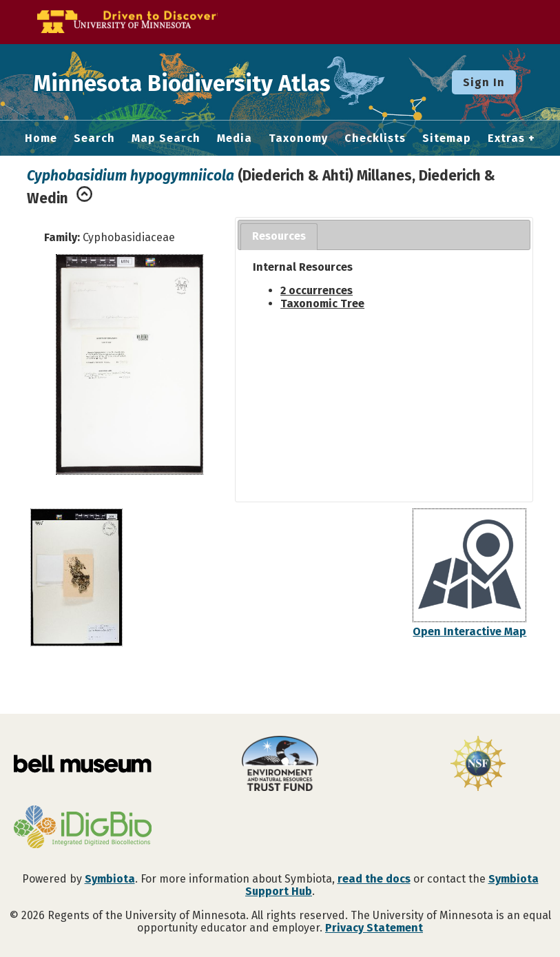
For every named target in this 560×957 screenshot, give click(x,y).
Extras (506, 138)
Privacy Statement (374, 928)
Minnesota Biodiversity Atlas (214, 82)
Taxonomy (298, 138)
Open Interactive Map (469, 631)
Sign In (484, 82)
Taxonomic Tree (322, 303)
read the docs (374, 879)
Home (41, 138)
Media (235, 138)
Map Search (166, 138)
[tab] (279, 237)
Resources (279, 236)
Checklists (375, 138)
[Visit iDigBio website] (82, 828)
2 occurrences (317, 290)
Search (94, 138)
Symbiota (110, 879)
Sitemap (447, 138)
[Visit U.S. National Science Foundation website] (478, 765)
